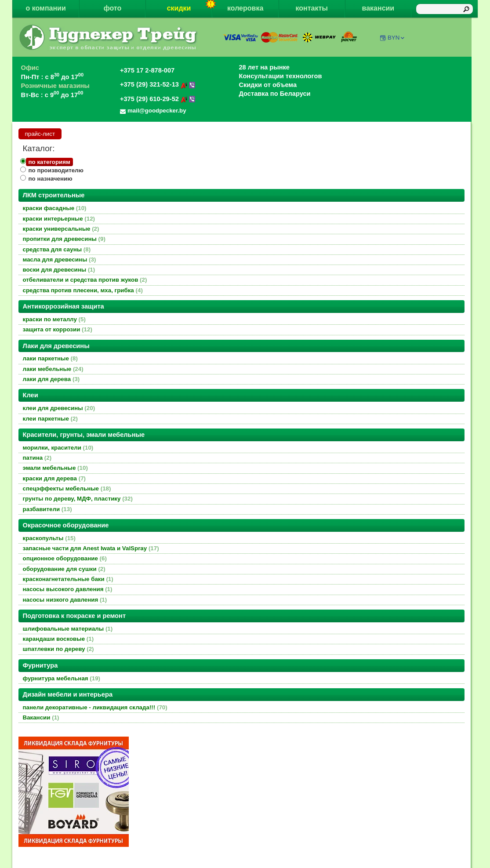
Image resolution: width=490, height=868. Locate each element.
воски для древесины (59, 270)
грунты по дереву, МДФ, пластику (78, 499)
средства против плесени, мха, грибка (83, 290)
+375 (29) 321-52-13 (158, 84)
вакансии (378, 8)
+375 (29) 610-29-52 (158, 99)
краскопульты (49, 538)
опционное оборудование (65, 558)
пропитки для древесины (64, 239)
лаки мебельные (53, 369)
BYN (397, 38)
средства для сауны (57, 249)
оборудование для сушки (64, 569)
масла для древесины (60, 260)
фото (113, 8)
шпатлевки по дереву (58, 649)
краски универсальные (61, 229)
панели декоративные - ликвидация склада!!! (95, 707)
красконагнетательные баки (68, 579)
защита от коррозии (58, 329)
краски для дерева (54, 478)
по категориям (49, 162)
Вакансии (41, 717)
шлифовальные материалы (68, 629)
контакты (312, 8)
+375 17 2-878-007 (147, 70)
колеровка (245, 8)
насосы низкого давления (65, 600)
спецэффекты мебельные (67, 488)
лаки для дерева (51, 379)
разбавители (47, 509)
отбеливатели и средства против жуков (85, 280)
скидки (190, 6)
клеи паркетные (50, 419)
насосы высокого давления (68, 589)
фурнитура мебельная (62, 678)
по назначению (51, 179)
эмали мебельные (55, 468)
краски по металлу (54, 319)
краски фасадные (55, 208)
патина (37, 458)
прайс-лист (40, 134)
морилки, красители (58, 448)
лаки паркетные (50, 358)
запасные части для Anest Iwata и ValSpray (91, 548)
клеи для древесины (59, 408)
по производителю (56, 170)
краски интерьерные (59, 219)
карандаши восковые (58, 639)
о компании (45, 8)
